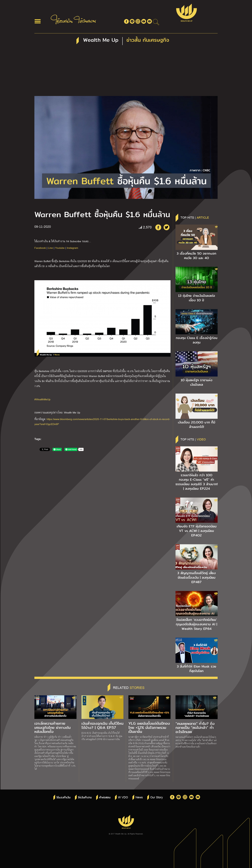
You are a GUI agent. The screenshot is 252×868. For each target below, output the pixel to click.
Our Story (157, 797)
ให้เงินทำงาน (85, 797)
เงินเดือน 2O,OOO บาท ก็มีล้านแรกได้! (197, 425)
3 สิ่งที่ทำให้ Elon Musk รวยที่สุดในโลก (196, 669)
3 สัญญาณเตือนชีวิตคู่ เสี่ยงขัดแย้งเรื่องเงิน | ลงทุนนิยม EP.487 (196, 577)
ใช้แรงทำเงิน (63, 797)
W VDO (123, 797)
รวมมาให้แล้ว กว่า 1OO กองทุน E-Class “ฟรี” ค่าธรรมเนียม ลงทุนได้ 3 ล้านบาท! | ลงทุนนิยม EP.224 (197, 482)
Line (50, 248)
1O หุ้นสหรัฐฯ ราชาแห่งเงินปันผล (196, 382)
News (139, 797)
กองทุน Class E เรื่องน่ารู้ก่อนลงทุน (197, 340)
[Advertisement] (126, 72)
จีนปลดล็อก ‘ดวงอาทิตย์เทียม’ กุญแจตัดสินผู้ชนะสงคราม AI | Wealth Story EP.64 (196, 624)
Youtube (60, 248)
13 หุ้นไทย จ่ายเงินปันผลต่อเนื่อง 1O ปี (197, 298)
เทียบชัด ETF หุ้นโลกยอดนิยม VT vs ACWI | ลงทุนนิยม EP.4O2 (197, 531)
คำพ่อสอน (105, 797)
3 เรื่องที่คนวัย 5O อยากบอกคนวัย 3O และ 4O (196, 256)
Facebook (40, 248)
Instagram (72, 248)
